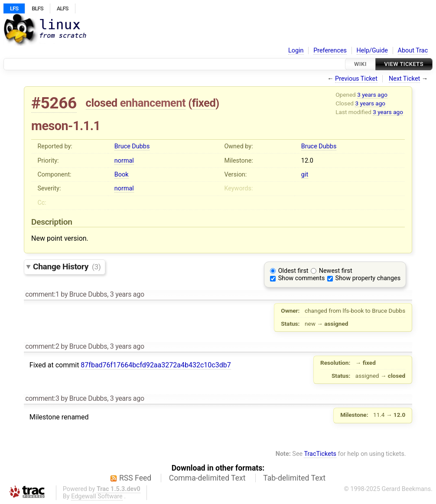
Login (296, 51)
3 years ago (372, 95)
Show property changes (368, 278)
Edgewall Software (97, 496)
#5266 (54, 103)
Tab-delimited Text (294, 478)
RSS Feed (135, 478)
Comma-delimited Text (207, 478)
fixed (204, 103)
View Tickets (404, 64)
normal (124, 161)
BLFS (37, 8)
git (305, 175)
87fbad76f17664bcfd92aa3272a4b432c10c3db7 (156, 365)
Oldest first (293, 271)
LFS (14, 8)
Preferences (330, 51)
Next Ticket (404, 79)
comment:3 (42, 398)
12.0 (307, 161)
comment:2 (42, 346)
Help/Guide (372, 51)
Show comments (302, 278)
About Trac (413, 51)
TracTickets (320, 454)
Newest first (336, 271)
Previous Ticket (356, 79)
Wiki (360, 64)
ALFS (63, 8)
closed (102, 103)
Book (122, 175)
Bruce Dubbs (132, 146)
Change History (67, 267)
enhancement (153, 103)
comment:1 (42, 294)
